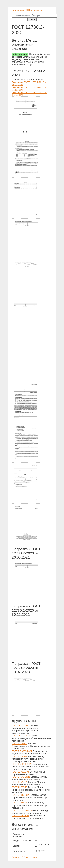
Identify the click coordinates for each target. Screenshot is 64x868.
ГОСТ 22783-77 (20, 787)
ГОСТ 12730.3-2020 (22, 810)
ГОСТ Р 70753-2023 (22, 764)
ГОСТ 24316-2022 (21, 795)
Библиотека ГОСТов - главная (27, 10)
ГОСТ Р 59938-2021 (22, 751)
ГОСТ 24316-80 (20, 803)
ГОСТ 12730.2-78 (21, 772)
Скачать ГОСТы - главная (25, 857)
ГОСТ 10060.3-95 (21, 725)
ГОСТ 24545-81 (20, 782)
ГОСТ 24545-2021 (21, 777)
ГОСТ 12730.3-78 (21, 816)
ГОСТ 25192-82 (20, 743)
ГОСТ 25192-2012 (21, 736)
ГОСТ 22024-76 (20, 756)
